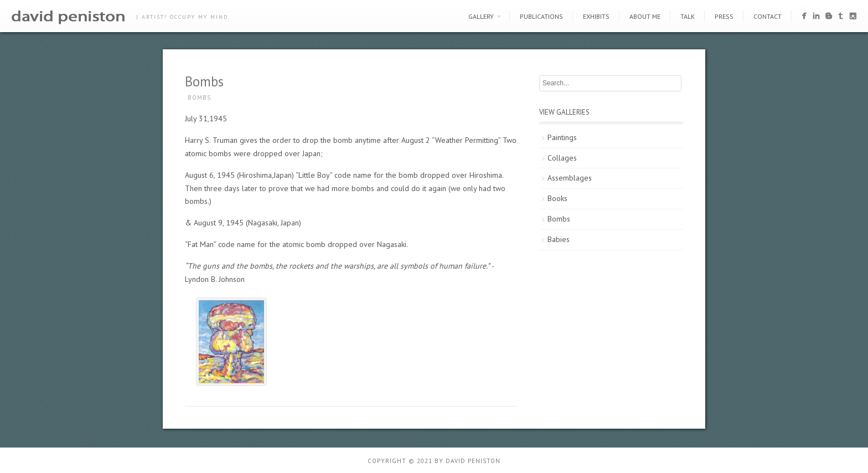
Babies (559, 239)
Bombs (199, 97)
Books (557, 198)
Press (724, 16)
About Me (645, 16)
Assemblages (570, 178)
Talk (688, 16)
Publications (541, 16)
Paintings (562, 137)
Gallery (481, 16)
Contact (768, 16)
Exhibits (596, 16)
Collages (562, 158)
